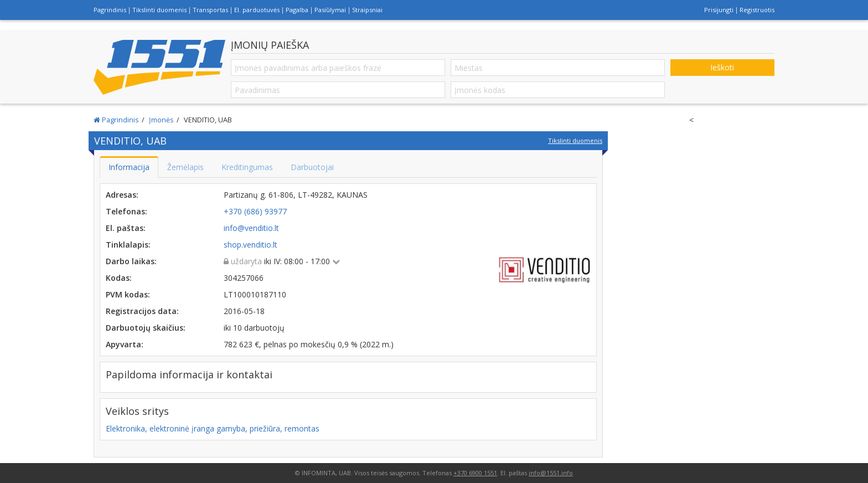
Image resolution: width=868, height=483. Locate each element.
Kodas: (119, 278)
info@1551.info (551, 473)
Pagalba (297, 10)
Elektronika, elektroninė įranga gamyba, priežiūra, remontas (213, 428)
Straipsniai (367, 10)
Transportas (210, 10)
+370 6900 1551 (475, 473)
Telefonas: (126, 211)
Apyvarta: (125, 344)
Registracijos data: (142, 311)
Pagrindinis (110, 10)
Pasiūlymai (330, 10)
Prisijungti (719, 10)
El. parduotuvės (257, 10)
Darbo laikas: (131, 261)
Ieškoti (722, 67)
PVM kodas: (128, 294)
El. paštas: (126, 228)
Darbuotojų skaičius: (146, 328)
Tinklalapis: (128, 245)
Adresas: (122, 195)
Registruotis (757, 10)
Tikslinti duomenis (159, 10)
